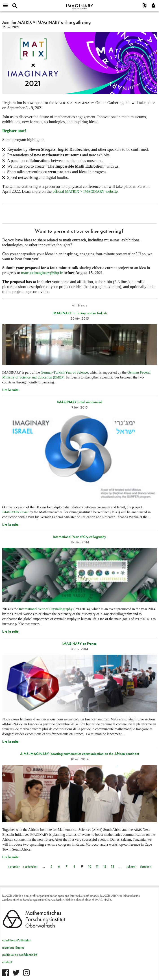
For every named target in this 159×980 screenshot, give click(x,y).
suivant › (132, 866)
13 (112, 866)
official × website (85, 191)
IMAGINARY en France (79, 644)
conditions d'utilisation (17, 940)
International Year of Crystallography (80, 537)
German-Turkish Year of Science (64, 372)
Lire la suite (10, 390)
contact (7, 962)
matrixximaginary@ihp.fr (42, 273)
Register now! (14, 131)
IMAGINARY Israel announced (80, 402)
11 (97, 866)
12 (105, 866)
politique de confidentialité (20, 955)
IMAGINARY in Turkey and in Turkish (80, 313)
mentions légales (13, 947)
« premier (14, 866)
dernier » (146, 866)
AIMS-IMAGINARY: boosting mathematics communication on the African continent (80, 754)
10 (90, 866)
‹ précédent (30, 866)
